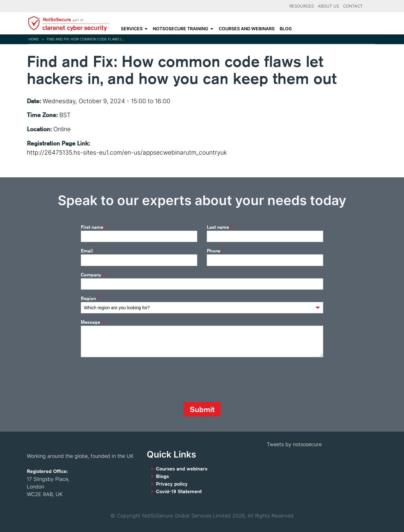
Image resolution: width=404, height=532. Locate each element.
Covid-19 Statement (179, 491)
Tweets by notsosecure (294, 444)
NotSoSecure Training (181, 29)
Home (34, 39)
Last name (220, 227)
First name (94, 227)
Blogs (162, 476)
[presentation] (129, 380)
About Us (328, 6)
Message (92, 322)
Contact (353, 6)
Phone (215, 251)
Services (132, 29)
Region (90, 299)
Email (89, 251)
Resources (302, 6)
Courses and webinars (247, 29)
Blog (286, 29)
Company (93, 275)
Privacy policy (172, 484)
